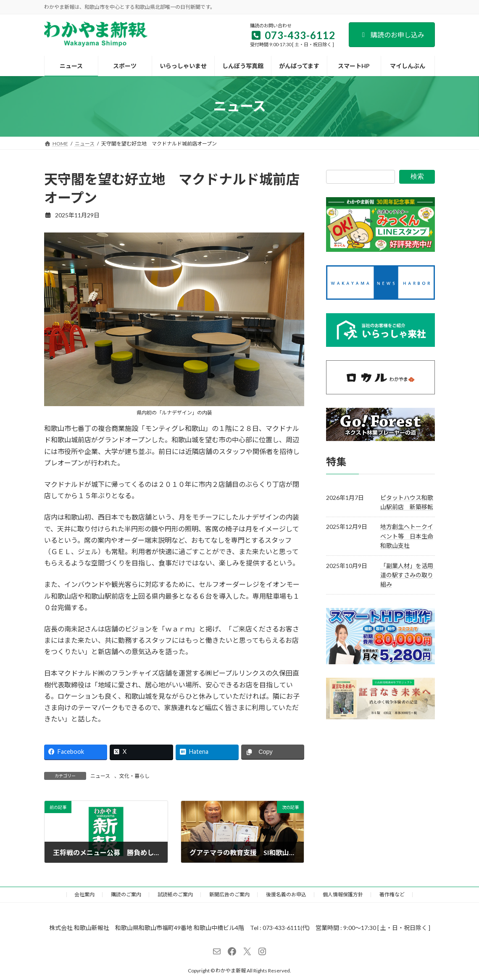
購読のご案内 (126, 894)
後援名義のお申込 (286, 894)
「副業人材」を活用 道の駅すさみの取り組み (410, 575)
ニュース (100, 776)
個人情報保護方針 (343, 894)
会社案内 (84, 894)
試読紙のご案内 (175, 894)
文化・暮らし (134, 776)
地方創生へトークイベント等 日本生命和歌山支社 (407, 536)
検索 (417, 176)
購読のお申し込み (392, 35)
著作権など (392, 894)
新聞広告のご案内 (229, 894)
